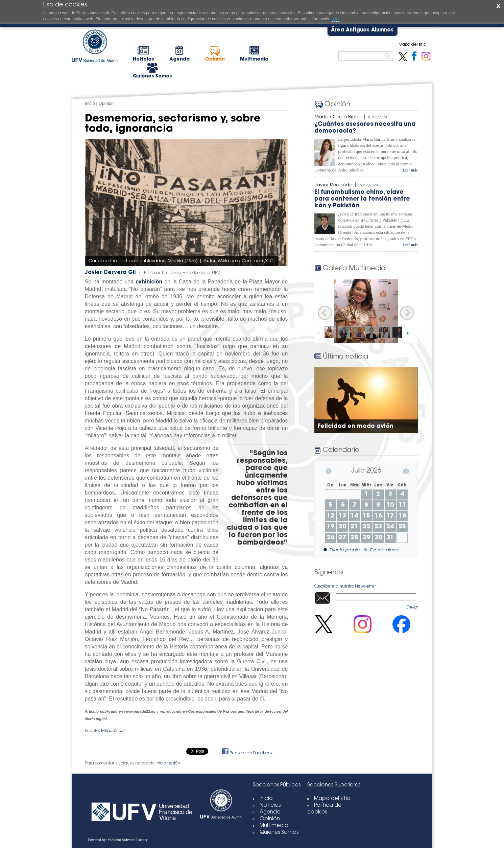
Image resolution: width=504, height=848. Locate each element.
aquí (335, 19)
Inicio (90, 103)
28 (354, 538)
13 (342, 516)
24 (390, 527)
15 (366, 516)
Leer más (410, 170)
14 (354, 516)
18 (402, 516)
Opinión (106, 103)
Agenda (270, 812)
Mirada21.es (113, 731)
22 (366, 527)
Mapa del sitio (332, 799)
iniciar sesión (168, 763)
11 (402, 505)
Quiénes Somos (279, 833)
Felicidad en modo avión (356, 426)
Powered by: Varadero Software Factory (118, 840)
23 (378, 527)
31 (390, 538)
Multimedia (274, 826)
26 (331, 538)
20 (342, 527)
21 (354, 527)
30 (378, 538)
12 (331, 516)
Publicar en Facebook (247, 753)
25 (402, 527)
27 (342, 538)
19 (331, 527)
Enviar (412, 608)
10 (390, 505)
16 (378, 516)
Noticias (270, 806)
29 (366, 538)
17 (390, 516)
